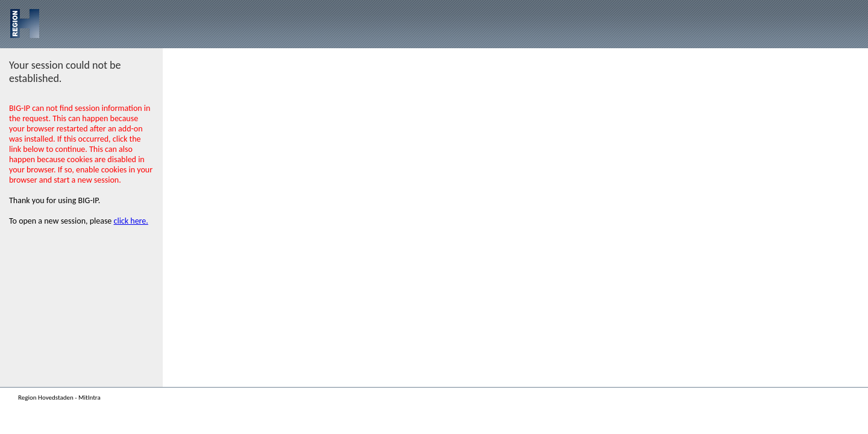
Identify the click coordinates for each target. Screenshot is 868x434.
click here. (131, 221)
